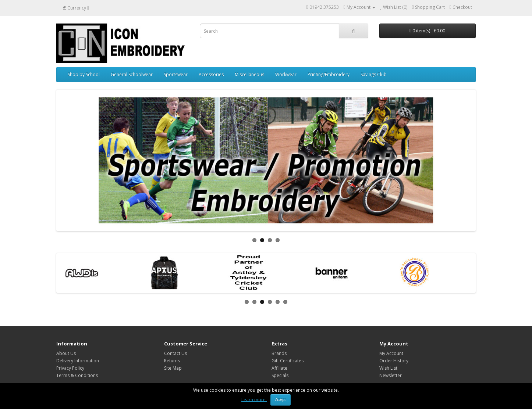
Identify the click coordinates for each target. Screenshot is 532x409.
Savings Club (374, 74)
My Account (391, 353)
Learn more (254, 399)
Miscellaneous (249, 74)
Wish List (388, 368)
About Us (66, 353)
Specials (280, 375)
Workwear (286, 74)
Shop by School (84, 74)
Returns (172, 361)
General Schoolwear (132, 74)
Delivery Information (78, 361)
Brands (279, 353)
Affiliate (279, 368)
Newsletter (391, 375)
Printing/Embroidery (329, 74)
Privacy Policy (70, 368)
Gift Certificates (288, 361)
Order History (394, 361)
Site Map (173, 368)
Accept (281, 399)
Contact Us (175, 353)
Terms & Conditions (77, 375)
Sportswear (176, 74)
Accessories (211, 74)
